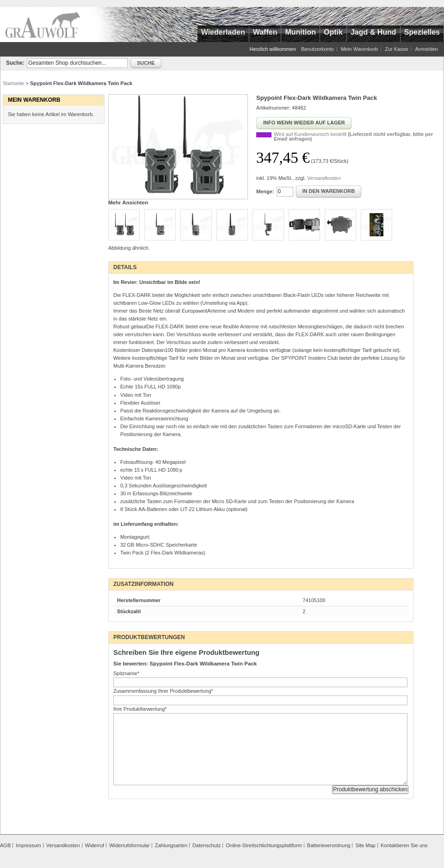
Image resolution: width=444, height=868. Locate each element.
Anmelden (426, 49)
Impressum (28, 845)
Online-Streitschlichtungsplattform (264, 845)
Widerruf (95, 845)
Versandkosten (324, 178)
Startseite (13, 83)
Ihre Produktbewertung (140, 709)
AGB (5, 845)
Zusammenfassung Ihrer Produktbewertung (163, 691)
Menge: (265, 191)
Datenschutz (207, 845)
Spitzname (126, 673)
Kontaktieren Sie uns (404, 845)
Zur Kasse (396, 49)
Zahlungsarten (171, 845)
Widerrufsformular (129, 845)
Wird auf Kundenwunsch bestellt (353, 136)
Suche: (15, 63)
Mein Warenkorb (359, 49)
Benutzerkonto (318, 49)
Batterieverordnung (329, 845)
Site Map (365, 845)
